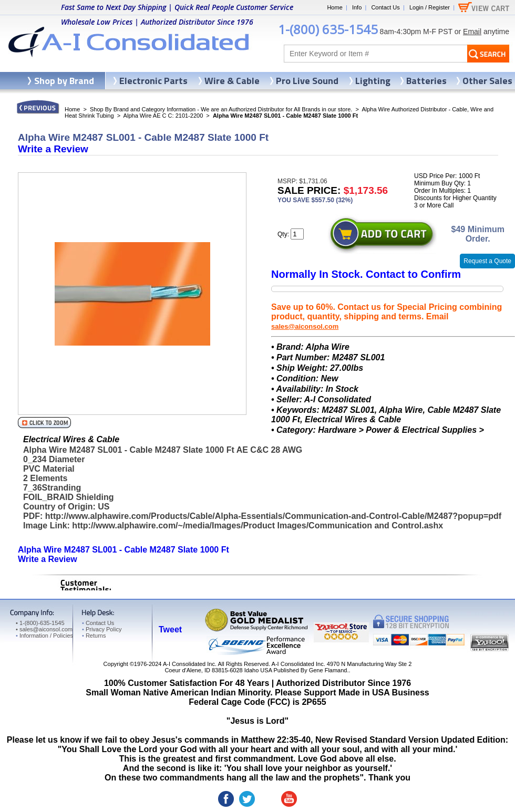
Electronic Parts (153, 81)
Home (334, 7)
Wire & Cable (232, 81)
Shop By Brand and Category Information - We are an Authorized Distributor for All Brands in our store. (221, 109)
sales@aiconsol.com (305, 326)
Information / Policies (44, 636)
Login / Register (430, 7)
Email (472, 32)
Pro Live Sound (307, 81)
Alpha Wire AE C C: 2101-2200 (163, 116)
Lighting (373, 81)
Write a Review (53, 149)
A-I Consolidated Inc (189, 664)
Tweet (170, 629)
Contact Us (385, 7)
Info (357, 7)
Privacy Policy (102, 629)
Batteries (426, 81)
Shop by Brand (64, 81)
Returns (94, 636)
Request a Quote (487, 261)
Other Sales (487, 81)
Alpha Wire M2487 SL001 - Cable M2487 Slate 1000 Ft (123, 550)
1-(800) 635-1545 (328, 29)
